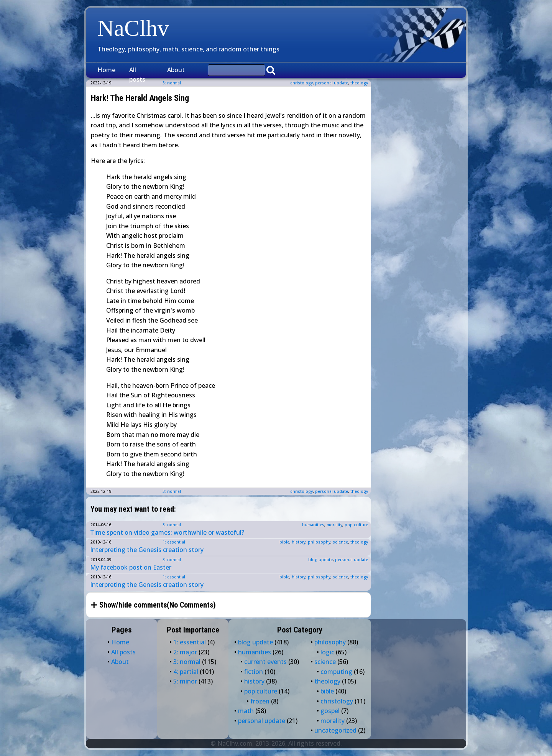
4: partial (186, 672)
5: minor (185, 681)
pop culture (356, 525)
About (176, 70)
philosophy (319, 542)
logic (327, 652)
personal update (332, 83)
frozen (260, 701)
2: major (185, 652)
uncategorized (335, 730)
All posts (137, 75)
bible (284, 542)
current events (265, 662)
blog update (320, 560)
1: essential (174, 542)
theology (359, 83)
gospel (330, 711)
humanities (313, 525)
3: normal (172, 491)
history (299, 542)
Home (106, 70)
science (340, 542)
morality (334, 525)
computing (336, 672)
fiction (254, 672)
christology (301, 83)
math (246, 711)
